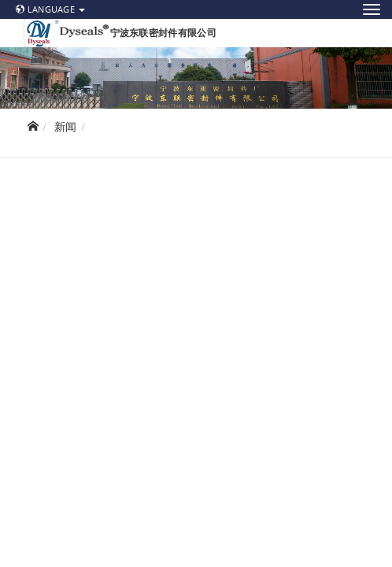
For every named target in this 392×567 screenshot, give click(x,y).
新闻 (66, 126)
